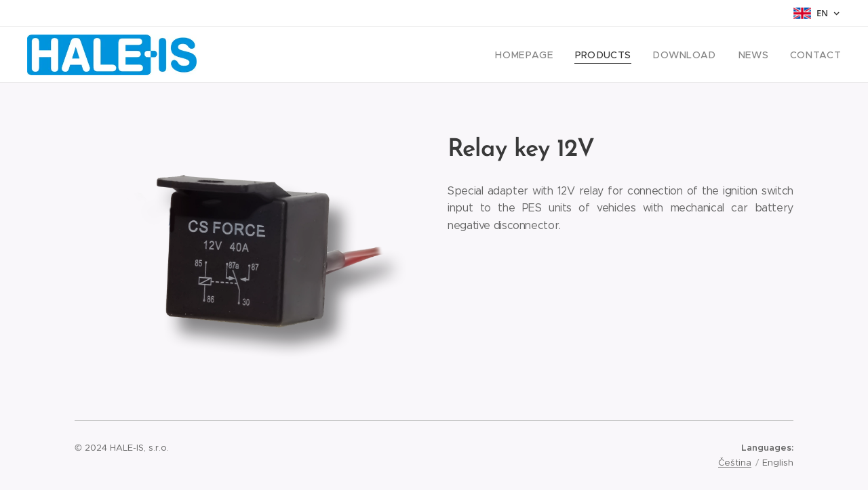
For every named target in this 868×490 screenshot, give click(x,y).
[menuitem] (549, 55)
